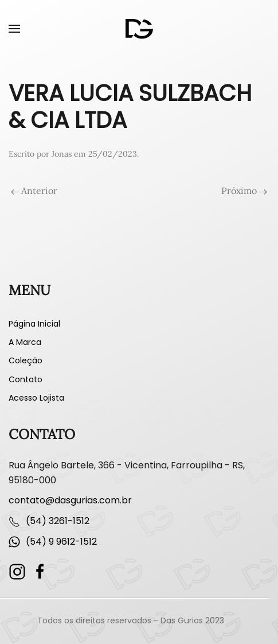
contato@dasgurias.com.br (70, 500)
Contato (26, 379)
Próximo (244, 191)
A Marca (25, 342)
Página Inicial (34, 324)
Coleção (26, 360)
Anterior (34, 191)
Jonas (62, 154)
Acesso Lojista (36, 398)
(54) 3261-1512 (58, 521)
